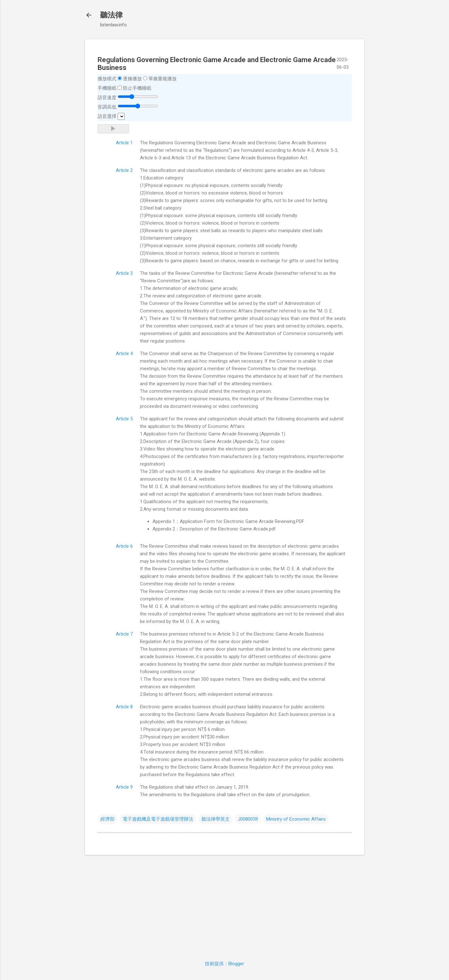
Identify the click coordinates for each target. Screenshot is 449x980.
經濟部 (107, 819)
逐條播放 (132, 79)
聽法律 (111, 15)
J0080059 (248, 819)
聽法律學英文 (216, 819)
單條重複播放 (163, 79)
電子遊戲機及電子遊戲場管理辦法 (158, 819)
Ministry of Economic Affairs (296, 819)
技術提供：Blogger (224, 964)
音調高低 (107, 107)
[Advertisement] (225, 904)
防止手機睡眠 (137, 88)
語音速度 (107, 98)
